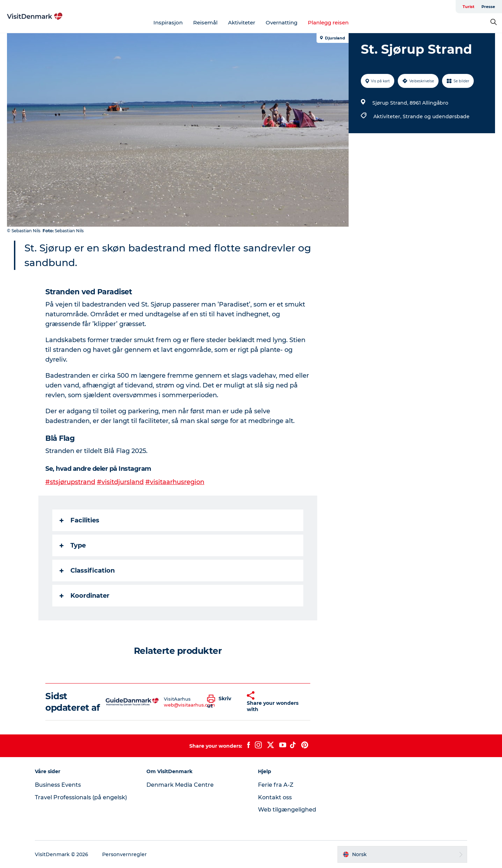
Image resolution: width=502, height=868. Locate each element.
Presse (488, 7)
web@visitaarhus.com (189, 705)
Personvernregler (124, 854)
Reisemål (205, 22)
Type (73, 545)
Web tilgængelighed (287, 810)
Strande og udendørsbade (436, 116)
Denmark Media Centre (180, 785)
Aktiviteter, (388, 116)
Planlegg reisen (328, 22)
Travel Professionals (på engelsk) (81, 797)
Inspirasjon (168, 22)
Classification (87, 571)
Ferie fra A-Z (276, 785)
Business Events (58, 785)
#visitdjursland (120, 482)
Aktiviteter (242, 22)
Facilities (79, 520)
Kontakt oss (275, 797)
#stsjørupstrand (70, 482)
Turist (469, 7)
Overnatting (282, 22)
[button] (222, 702)
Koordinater (85, 596)
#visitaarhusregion (175, 482)
